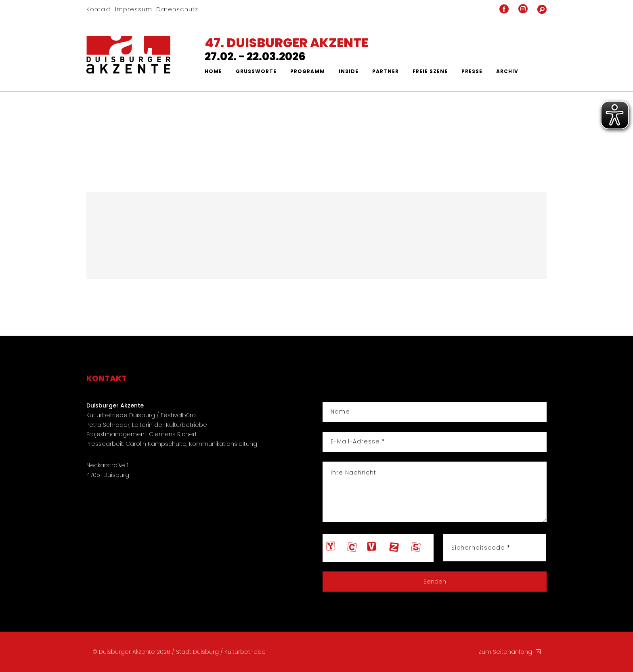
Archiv (507, 71)
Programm (308, 71)
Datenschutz (177, 9)
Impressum (134, 9)
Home (213, 71)
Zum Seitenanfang (509, 652)
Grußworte (256, 71)
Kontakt (99, 9)
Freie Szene (430, 71)
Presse (472, 71)
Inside (349, 71)
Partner (386, 71)
